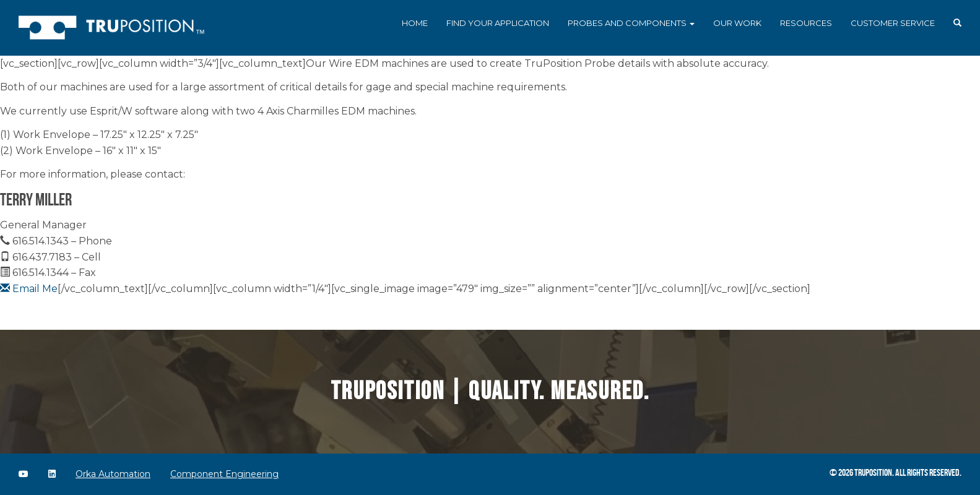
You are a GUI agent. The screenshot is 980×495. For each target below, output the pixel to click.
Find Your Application (498, 23)
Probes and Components (631, 23)
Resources (806, 23)
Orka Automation (113, 474)
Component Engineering (224, 474)
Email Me (29, 289)
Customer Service (893, 23)
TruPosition (873, 472)
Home (415, 23)
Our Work (737, 23)
